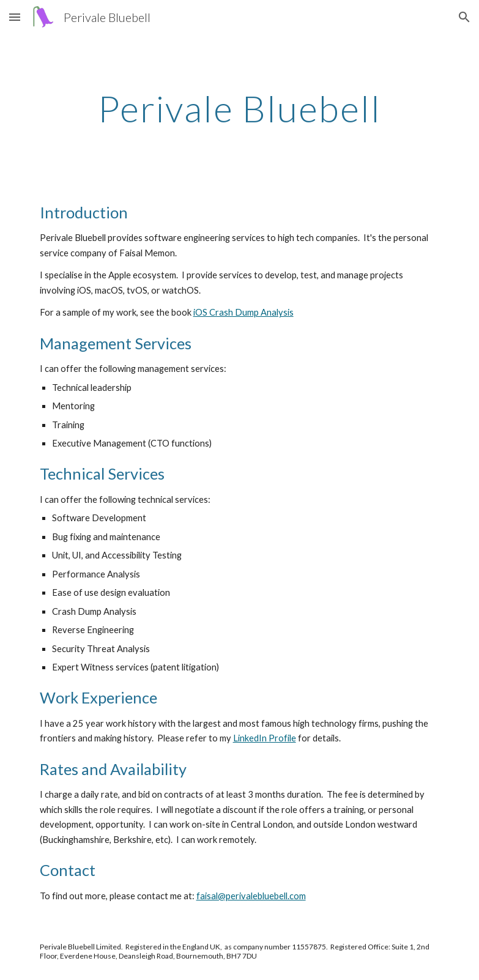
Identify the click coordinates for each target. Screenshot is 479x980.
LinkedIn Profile (265, 738)
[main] (240, 108)
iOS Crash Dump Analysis (243, 312)
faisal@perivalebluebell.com (251, 896)
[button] (15, 17)
